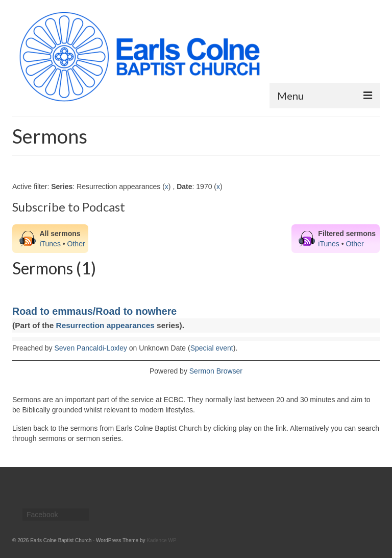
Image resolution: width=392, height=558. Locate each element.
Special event (212, 348)
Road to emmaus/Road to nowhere (94, 311)
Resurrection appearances (105, 325)
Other (76, 244)
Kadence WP (161, 540)
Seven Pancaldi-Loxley (91, 348)
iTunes (50, 244)
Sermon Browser (216, 371)
